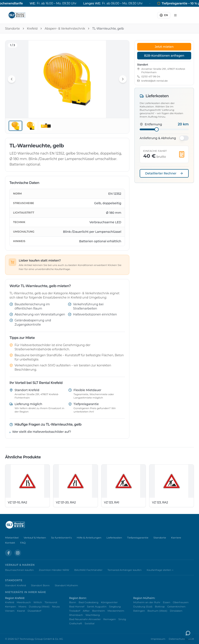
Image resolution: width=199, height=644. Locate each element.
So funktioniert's (61, 538)
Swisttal (90, 623)
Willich (38, 602)
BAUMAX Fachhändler (88, 570)
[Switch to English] (164, 15)
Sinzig (122, 619)
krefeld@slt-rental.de (155, 81)
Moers (22, 606)
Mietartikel (12, 538)
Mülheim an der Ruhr (147, 602)
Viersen (10, 611)
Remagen (110, 619)
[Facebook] (8, 553)
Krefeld (32, 29)
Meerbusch (24, 602)
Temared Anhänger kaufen (125, 570)
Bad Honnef (77, 606)
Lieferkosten (114, 538)
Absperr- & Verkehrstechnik (65, 29)
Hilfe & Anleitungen (89, 538)
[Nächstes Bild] (123, 79)
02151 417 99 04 (151, 76)
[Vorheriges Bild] (12, 79)
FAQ (23, 543)
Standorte (12, 29)
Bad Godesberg (88, 602)
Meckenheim (116, 611)
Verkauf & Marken (35, 538)
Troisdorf (75, 611)
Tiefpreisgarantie (138, 538)
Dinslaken (176, 611)
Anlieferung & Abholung (158, 138)
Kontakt (10, 543)
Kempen (11, 606)
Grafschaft (76, 623)
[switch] (184, 138)
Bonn (73, 602)
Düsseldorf (35, 611)
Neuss (56, 606)
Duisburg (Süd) (143, 606)
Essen (167, 602)
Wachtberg (93, 615)
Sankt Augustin (97, 606)
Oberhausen (181, 602)
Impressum (158, 639)
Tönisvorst (51, 602)
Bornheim (99, 611)
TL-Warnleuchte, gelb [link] (108, 29)
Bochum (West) (157, 611)
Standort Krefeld (16, 585)
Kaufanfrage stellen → (160, 570)
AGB (191, 639)
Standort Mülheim (66, 585)
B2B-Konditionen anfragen (164, 56)
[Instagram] (18, 553)
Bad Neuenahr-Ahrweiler (85, 619)
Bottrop (160, 606)
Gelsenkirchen (176, 606)
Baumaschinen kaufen (19, 570)
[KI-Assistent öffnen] (188, 633)
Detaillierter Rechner (164, 173)
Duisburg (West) (39, 606)
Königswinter (109, 602)
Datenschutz (177, 639)
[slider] (157, 129)
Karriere (176, 538)
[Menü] (175, 15)
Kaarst (21, 611)
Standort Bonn (40, 585)
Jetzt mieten (164, 47)
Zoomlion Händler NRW (54, 570)
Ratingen (139, 611)
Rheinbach (76, 615)
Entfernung (151, 124)
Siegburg (115, 606)
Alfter (86, 611)
